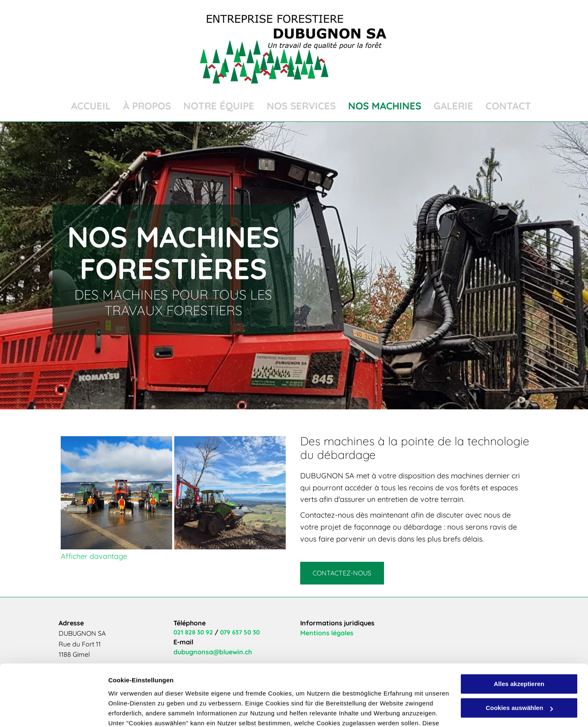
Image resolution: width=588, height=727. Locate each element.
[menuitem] (85, 106)
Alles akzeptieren (519, 629)
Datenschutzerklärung (143, 688)
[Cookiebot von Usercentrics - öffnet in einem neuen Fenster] (53, 711)
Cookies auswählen (137, 711)
